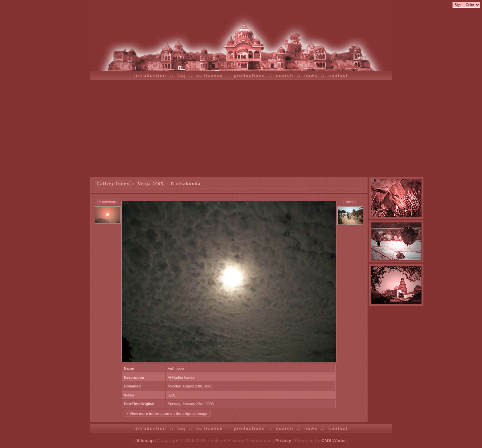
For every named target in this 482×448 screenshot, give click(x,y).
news (311, 75)
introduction (150, 75)
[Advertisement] (241, 128)
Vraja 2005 (150, 184)
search (285, 75)
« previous (107, 202)
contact (338, 75)
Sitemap (145, 440)
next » (350, 202)
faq (181, 75)
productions (249, 75)
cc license (210, 75)
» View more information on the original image (168, 414)
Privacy (283, 440)
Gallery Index (113, 184)
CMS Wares (334, 440)
